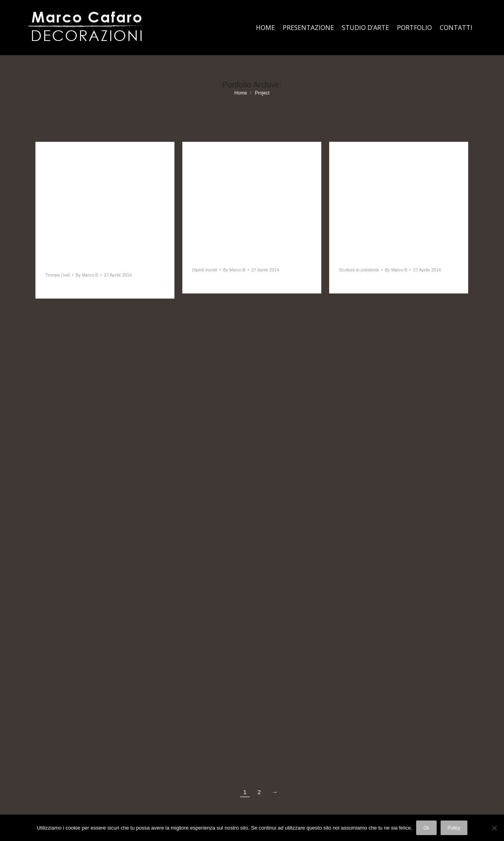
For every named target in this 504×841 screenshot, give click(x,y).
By (87, 275)
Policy (454, 828)
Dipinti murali (216, 258)
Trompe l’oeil (68, 263)
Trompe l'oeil (57, 275)
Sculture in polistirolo (376, 258)
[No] (494, 828)
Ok (426, 828)
